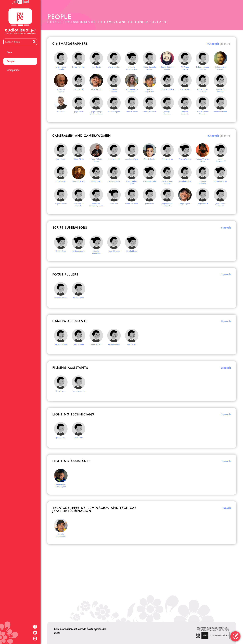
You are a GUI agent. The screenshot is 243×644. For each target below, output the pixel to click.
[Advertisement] (142, 581)
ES (14, 2)
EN (20, 2)
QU (26, 2)
